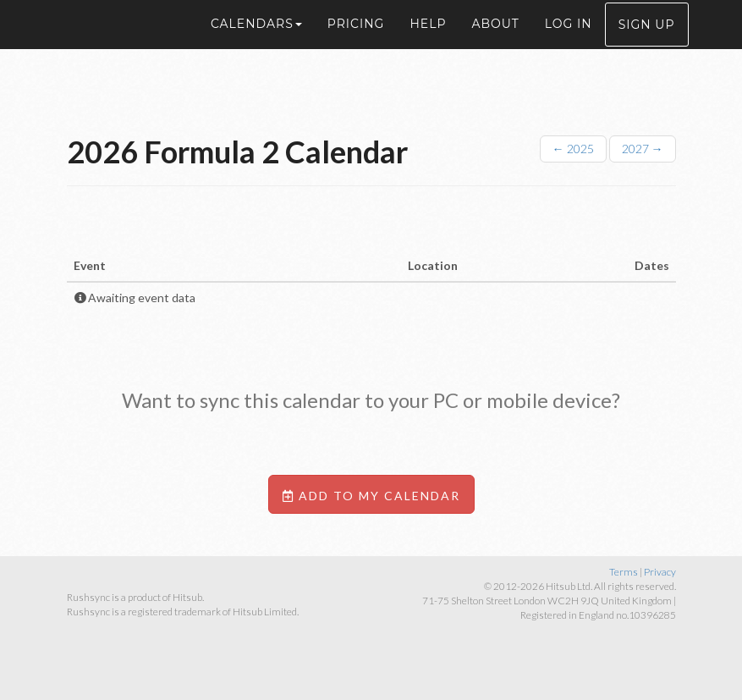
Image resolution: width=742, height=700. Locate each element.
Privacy (660, 572)
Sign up (647, 43)
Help (428, 42)
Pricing (356, 42)
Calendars (256, 42)
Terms (624, 572)
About (495, 42)
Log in (569, 42)
